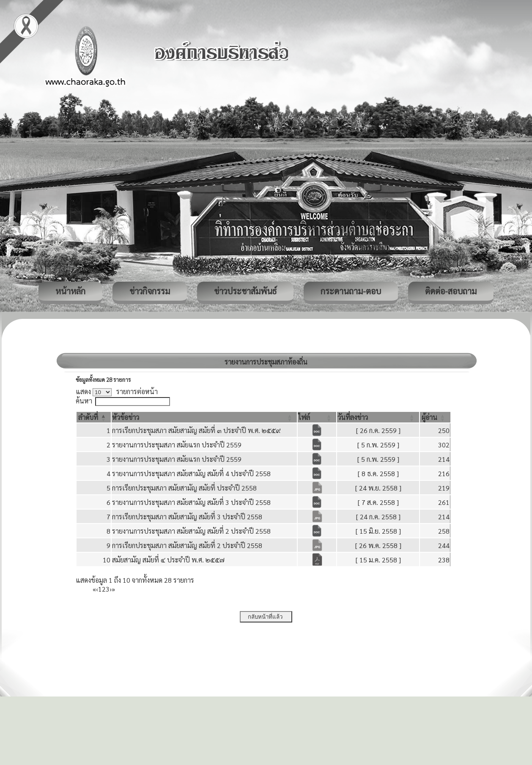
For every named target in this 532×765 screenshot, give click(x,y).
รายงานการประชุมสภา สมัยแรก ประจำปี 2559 (177, 445)
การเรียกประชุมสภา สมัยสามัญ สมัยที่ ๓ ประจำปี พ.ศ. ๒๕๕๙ (196, 430)
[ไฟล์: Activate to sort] (317, 417)
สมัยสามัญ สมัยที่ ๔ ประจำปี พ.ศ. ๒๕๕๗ (168, 560)
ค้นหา (84, 401)
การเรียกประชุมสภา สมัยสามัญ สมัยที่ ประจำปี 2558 (184, 488)
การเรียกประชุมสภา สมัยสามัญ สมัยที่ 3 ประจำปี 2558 (187, 517)
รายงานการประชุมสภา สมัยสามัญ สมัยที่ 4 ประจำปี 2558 (191, 473)
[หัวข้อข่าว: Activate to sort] (204, 417)
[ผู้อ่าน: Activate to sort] (435, 417)
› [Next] (111, 589)
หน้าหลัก (70, 291)
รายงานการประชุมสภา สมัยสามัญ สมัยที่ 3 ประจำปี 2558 (191, 502)
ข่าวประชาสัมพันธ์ (245, 291)
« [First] (94, 589)
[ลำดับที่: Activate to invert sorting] (94, 417)
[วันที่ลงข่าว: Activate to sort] (378, 417)
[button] (88, 417)
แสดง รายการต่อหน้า (117, 391)
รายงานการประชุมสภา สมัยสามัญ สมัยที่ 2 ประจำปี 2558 (191, 531)
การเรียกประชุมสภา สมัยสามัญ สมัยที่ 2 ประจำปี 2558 (187, 545)
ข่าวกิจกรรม (150, 291)
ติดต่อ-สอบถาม (451, 291)
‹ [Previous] (97, 589)
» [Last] (113, 589)
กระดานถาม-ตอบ (351, 291)
